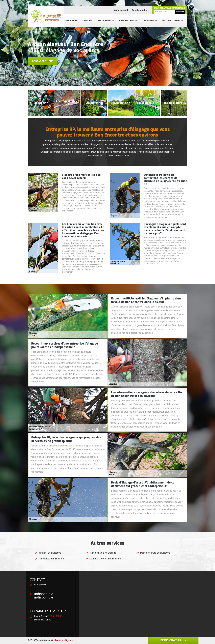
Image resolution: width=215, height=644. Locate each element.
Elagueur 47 (88, 21)
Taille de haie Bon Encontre (103, 553)
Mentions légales (64, 640)
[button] (105, 84)
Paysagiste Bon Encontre (51, 559)
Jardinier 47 (71, 21)
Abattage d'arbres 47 (172, 21)
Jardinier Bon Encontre (50, 553)
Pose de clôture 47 (129, 21)
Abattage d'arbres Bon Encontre (105, 559)
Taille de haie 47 (106, 21)
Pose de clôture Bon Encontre (155, 553)
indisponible (122, 10)
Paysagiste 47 (150, 21)
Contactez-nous (43, 61)
